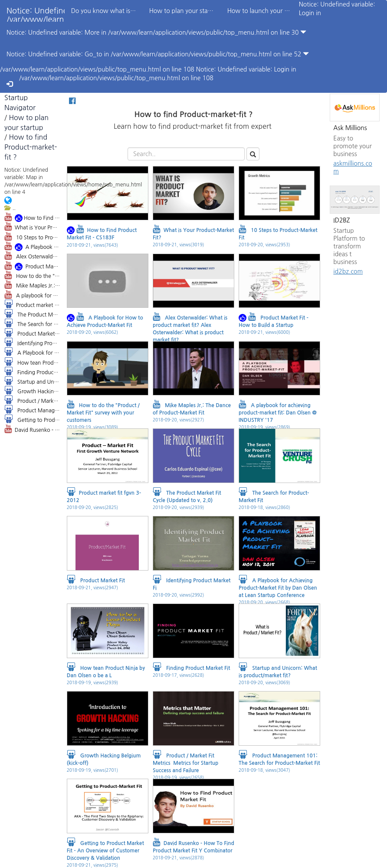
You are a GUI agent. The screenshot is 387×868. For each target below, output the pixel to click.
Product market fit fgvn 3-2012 (32, 304)
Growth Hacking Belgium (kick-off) (32, 390)
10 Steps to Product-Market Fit (32, 236)
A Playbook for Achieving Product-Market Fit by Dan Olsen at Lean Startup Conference (32, 352)
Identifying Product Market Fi (32, 342)
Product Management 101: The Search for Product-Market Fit (32, 409)
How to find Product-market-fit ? (31, 147)
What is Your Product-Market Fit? (32, 226)
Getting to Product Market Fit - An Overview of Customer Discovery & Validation (32, 419)
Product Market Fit (32, 333)
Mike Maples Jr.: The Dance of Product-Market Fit (32, 284)
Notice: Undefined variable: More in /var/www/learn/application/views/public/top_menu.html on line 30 (156, 32)
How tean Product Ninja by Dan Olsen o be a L (32, 362)
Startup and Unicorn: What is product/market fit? (32, 381)
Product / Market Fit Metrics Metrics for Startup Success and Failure (32, 400)
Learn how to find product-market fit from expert (194, 132)
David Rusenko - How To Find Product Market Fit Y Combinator (32, 429)
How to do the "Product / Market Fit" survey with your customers (32, 275)
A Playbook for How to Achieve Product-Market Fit (32, 246)
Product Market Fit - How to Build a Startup (32, 266)
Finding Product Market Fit (32, 371)
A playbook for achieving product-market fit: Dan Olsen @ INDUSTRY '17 (32, 294)
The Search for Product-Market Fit (32, 323)
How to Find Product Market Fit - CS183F (32, 217)
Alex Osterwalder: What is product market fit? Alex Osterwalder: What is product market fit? (32, 255)
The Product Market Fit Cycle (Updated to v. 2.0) (32, 313)
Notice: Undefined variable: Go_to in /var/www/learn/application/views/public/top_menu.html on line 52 (158, 54)
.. (10, 208)
